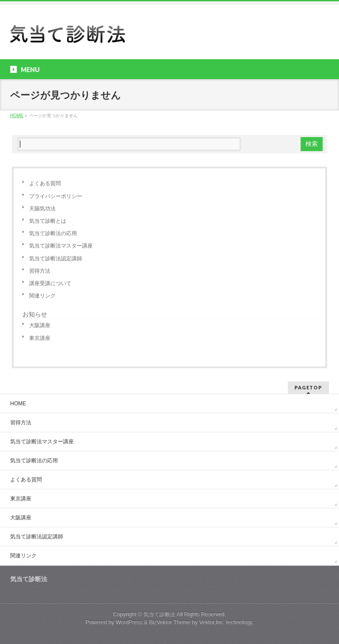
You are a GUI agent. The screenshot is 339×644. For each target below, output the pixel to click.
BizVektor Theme (170, 622)
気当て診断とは (48, 221)
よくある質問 (45, 183)
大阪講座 (40, 325)
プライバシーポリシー (56, 196)
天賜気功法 (42, 209)
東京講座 (40, 338)
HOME (18, 404)
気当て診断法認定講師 (56, 259)
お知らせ (35, 314)
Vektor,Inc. (212, 622)
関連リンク (42, 296)
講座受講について (50, 283)
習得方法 (40, 271)
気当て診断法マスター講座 (61, 246)
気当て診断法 (159, 614)
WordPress (129, 622)
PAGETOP (308, 387)
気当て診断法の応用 (53, 233)
